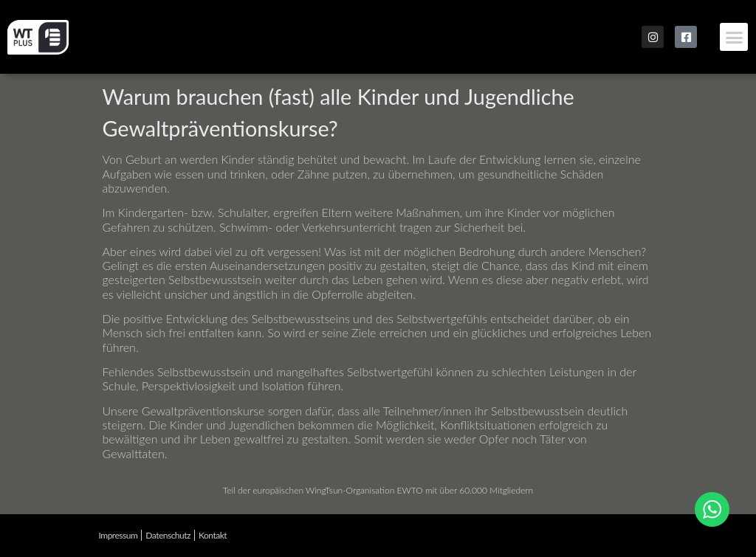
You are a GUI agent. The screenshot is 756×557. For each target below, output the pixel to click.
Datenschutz (168, 535)
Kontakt (213, 535)
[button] (734, 37)
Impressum (118, 535)
